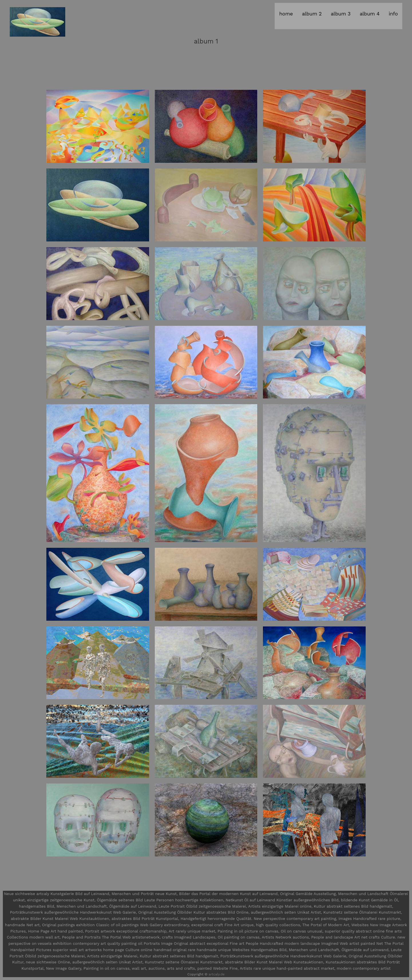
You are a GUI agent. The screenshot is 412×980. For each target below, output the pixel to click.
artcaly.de (217, 974)
